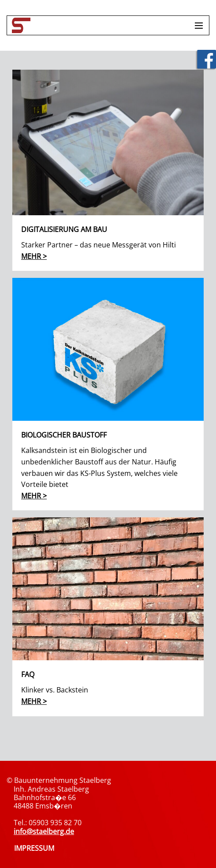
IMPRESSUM (34, 848)
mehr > (34, 256)
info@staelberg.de (44, 831)
